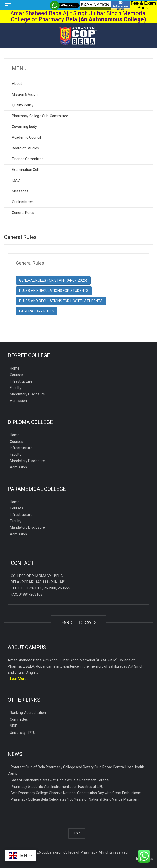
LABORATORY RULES (37, 311)
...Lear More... (18, 679)
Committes (19, 719)
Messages (20, 191)
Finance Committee (28, 159)
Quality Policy (23, 105)
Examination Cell (25, 170)
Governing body (24, 127)
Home (15, 368)
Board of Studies (25, 148)
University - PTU (23, 733)
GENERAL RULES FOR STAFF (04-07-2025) (53, 280)
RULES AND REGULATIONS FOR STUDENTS (54, 291)
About (17, 84)
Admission (18, 401)
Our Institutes (23, 202)
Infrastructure (21, 381)
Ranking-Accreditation (28, 713)
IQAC (16, 180)
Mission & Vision (25, 94)
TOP (77, 833)
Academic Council (26, 137)
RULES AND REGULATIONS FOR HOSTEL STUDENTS (61, 301)
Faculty (16, 388)
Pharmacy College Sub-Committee (40, 116)
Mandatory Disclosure (27, 394)
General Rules (23, 213)
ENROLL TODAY (79, 622)
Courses (16, 375)
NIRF (13, 726)
